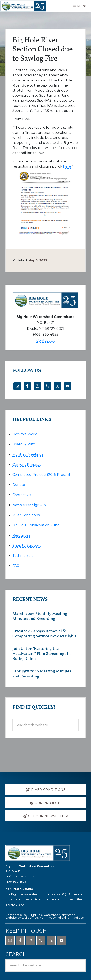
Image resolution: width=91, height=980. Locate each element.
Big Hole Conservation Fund (36, 525)
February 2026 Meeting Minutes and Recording (42, 674)
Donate (19, 485)
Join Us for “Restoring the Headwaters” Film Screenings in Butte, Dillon (42, 654)
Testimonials (23, 556)
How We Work (25, 434)
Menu (82, 6)
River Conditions (26, 515)
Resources (21, 535)
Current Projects (27, 464)
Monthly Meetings (28, 454)
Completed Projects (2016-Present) (42, 475)
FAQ (16, 566)
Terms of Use (75, 918)
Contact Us (46, 340)
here (67, 166)
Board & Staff (24, 444)
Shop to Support (27, 545)
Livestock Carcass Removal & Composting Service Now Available (44, 634)
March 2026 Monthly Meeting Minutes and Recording (40, 616)
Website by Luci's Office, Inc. (25, 918)
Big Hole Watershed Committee (53, 915)
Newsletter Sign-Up (29, 505)
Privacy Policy (55, 918)
